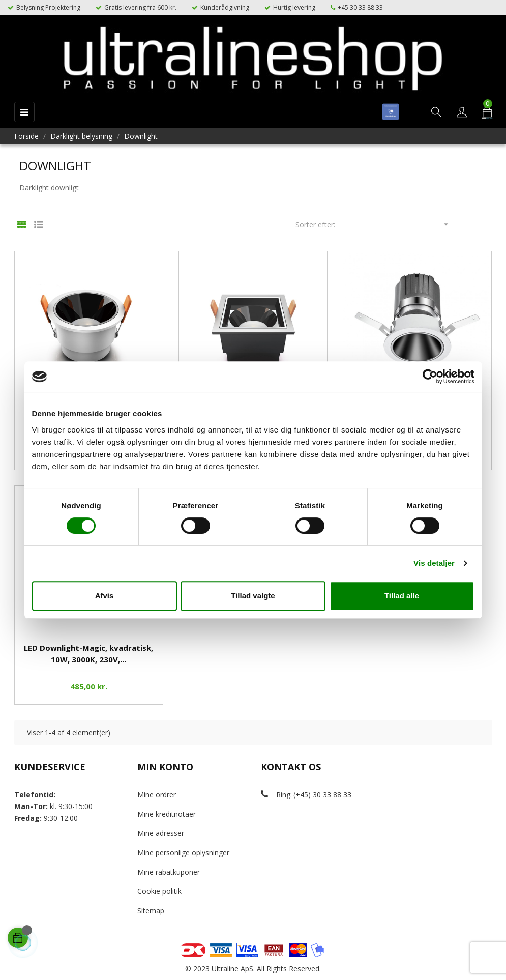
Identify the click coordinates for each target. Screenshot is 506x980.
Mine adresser (161, 833)
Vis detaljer (434, 563)
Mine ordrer (157, 795)
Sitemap (151, 911)
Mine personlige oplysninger (183, 853)
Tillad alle (402, 596)
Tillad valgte (253, 596)
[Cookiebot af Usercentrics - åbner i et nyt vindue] (430, 377)
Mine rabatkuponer (169, 872)
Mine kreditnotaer (167, 814)
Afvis (105, 596)
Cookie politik (159, 891)
